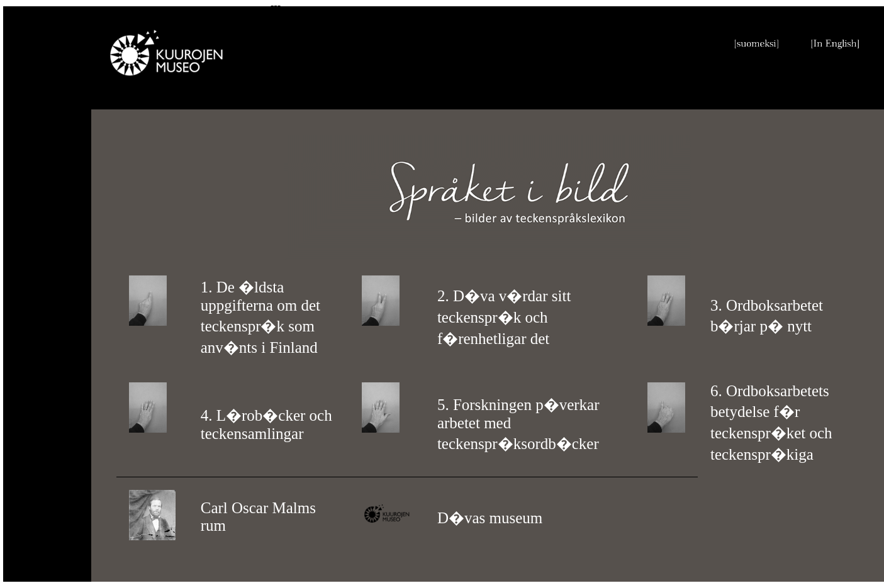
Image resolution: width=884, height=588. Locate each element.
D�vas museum (490, 518)
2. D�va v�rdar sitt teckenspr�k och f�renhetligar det (504, 317)
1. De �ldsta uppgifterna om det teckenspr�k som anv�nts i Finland (260, 317)
